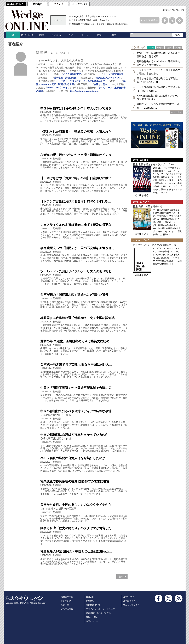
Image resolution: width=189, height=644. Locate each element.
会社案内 (90, 597)
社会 (71, 35)
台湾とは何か (101, 84)
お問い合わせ (92, 621)
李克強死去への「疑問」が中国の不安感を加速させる (77, 248)
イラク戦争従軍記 (72, 74)
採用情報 (90, 601)
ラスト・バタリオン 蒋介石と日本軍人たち (83, 81)
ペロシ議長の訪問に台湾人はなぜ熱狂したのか (73, 458)
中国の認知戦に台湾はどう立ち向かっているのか (74, 435)
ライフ (85, 35)
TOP (13, 35)
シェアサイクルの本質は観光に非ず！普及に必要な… (77, 225)
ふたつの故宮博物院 (113, 74)
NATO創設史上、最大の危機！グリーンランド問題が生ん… (158, 97)
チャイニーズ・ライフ (59, 88)
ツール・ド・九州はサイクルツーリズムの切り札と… (77, 271)
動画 (114, 35)
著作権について (93, 605)
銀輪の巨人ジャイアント (109, 78)
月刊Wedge (128, 597)
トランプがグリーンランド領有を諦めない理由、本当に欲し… (158, 72)
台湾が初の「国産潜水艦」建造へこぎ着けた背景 (74, 295)
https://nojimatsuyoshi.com (83, 91)
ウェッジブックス (131, 605)
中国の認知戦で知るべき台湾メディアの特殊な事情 (76, 411)
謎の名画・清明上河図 (65, 78)
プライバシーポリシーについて (100, 609)
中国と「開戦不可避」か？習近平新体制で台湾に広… (77, 388)
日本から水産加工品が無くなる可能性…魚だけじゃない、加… (158, 80)
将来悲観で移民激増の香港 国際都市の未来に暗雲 (75, 481)
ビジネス (56, 35)
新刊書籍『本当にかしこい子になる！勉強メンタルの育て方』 (101, 24)
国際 (42, 35)
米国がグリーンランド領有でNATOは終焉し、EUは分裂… (158, 106)
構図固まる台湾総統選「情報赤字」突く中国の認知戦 (77, 318)
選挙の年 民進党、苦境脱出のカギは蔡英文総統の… (76, 341)
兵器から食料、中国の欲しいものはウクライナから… (77, 505)
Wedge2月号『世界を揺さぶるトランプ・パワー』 (95, 16)
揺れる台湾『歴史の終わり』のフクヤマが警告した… (77, 528)
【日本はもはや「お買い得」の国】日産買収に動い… (77, 178)
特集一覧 (65, 605)
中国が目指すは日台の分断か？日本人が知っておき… (77, 108)
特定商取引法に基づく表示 (98, 613)
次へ (121, 577)
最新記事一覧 (67, 597)
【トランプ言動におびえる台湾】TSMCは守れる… (76, 201)
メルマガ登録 (151, 20)
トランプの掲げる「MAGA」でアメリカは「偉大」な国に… (158, 89)
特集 (99, 35)
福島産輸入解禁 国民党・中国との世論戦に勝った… (76, 551)
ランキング (66, 601)
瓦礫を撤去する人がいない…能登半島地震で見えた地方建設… (158, 63)
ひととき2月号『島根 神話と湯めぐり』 (91, 20)
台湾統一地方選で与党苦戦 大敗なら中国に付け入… (76, 365)
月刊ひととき (129, 601)
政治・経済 (27, 35)
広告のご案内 (92, 617)
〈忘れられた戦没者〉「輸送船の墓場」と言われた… (77, 132)
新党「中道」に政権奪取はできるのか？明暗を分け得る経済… (158, 55)
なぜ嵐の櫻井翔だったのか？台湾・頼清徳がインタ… (77, 155)
